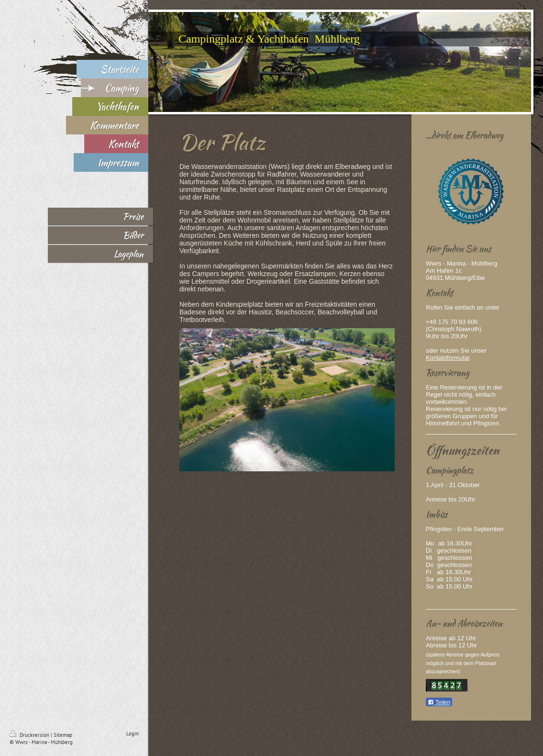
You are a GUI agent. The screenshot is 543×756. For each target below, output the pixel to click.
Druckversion (30, 735)
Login (133, 734)
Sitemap (63, 735)
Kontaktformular (448, 358)
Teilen (439, 702)
